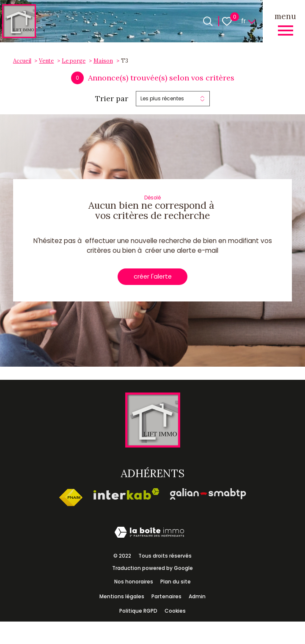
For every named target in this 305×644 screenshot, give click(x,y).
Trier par (112, 99)
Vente (46, 61)
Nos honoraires (134, 582)
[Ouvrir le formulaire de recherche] (208, 21)
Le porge (74, 61)
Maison (103, 61)
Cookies (175, 612)
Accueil (22, 61)
